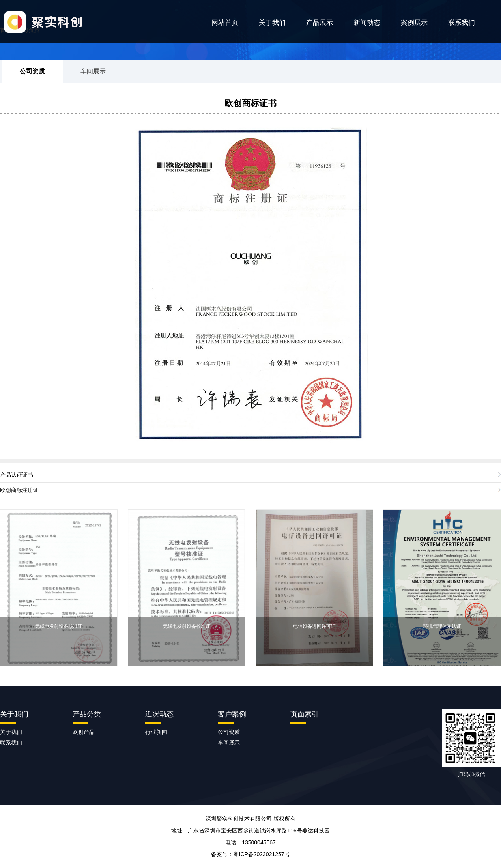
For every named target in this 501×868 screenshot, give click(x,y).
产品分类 (87, 714)
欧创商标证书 (250, 103)
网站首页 (225, 23)
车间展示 (93, 71)
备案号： (250, 854)
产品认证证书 (17, 475)
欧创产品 (84, 732)
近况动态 (159, 714)
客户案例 (232, 714)
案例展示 (414, 23)
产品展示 (320, 23)
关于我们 (272, 23)
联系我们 (462, 23)
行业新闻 (156, 732)
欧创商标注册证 (19, 490)
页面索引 (305, 714)
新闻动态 (367, 23)
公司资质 (32, 71)
